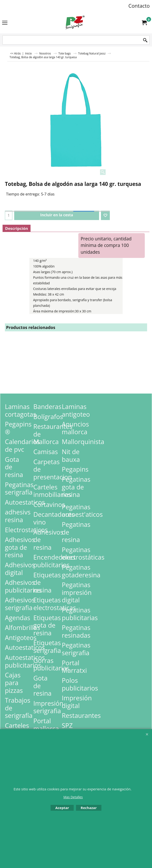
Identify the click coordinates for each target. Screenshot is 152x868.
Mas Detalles (73, 797)
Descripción (17, 228)
